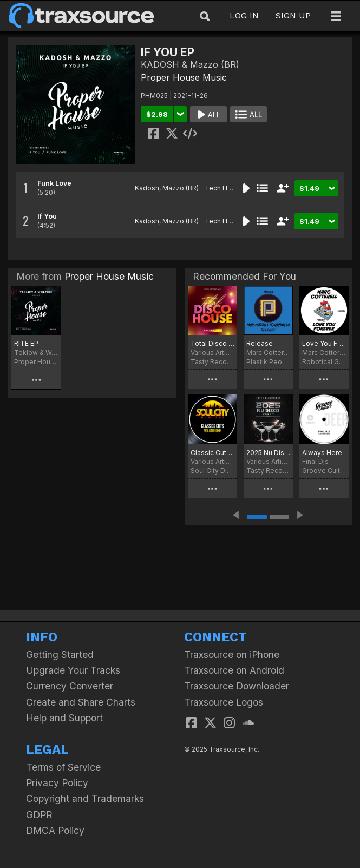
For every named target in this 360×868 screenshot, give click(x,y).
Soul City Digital (212, 471)
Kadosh (147, 188)
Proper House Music (184, 77)
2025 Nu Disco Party (268, 453)
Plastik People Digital (268, 362)
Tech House (224, 188)
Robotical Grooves (324, 362)
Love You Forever (324, 343)
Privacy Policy (57, 783)
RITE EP (26, 343)
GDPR (39, 815)
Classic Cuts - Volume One (212, 453)
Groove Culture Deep (324, 471)
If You (47, 216)
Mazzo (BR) (181, 188)
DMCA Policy (55, 830)
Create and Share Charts (81, 702)
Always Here (322, 453)
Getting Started (60, 655)
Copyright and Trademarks (85, 798)
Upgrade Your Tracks (73, 670)
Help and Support (64, 718)
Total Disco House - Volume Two (212, 343)
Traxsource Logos (224, 702)
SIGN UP (293, 15)
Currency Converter (70, 686)
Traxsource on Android (234, 670)
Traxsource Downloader (237, 686)
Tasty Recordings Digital (212, 362)
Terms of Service (63, 767)
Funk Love (54, 183)
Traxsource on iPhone (232, 655)
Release (260, 343)
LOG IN (244, 15)
